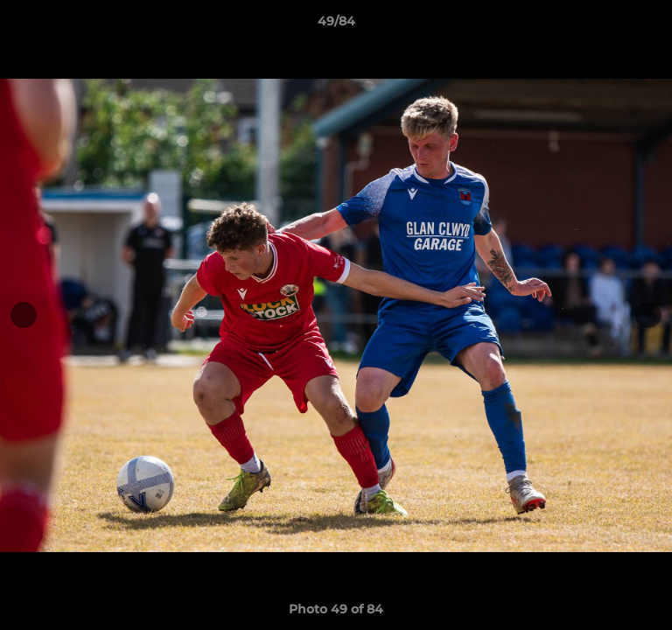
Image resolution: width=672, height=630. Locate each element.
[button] (651, 25)
